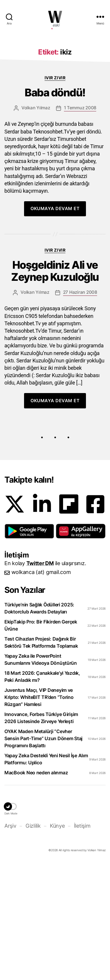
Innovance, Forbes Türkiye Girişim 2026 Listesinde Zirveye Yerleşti (41, 834)
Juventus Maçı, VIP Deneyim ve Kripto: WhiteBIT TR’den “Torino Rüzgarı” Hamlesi (39, 814)
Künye (57, 942)
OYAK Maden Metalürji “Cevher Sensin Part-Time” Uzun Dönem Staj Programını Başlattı (43, 855)
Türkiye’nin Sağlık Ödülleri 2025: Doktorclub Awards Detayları (39, 725)
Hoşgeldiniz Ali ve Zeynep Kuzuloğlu (55, 387)
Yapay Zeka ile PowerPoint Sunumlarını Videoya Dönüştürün (41, 776)
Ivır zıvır (55, 194)
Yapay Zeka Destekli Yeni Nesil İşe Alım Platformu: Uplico (46, 875)
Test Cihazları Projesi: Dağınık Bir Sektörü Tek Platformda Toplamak (41, 759)
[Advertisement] (55, 94)
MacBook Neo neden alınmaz (36, 889)
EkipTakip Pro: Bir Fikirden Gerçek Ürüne (41, 742)
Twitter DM (40, 680)
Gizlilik (33, 942)
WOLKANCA (55, 17)
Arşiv (10, 942)
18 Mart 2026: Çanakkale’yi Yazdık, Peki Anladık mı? (42, 793)
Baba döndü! (55, 209)
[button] (29, 648)
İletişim (82, 942)
